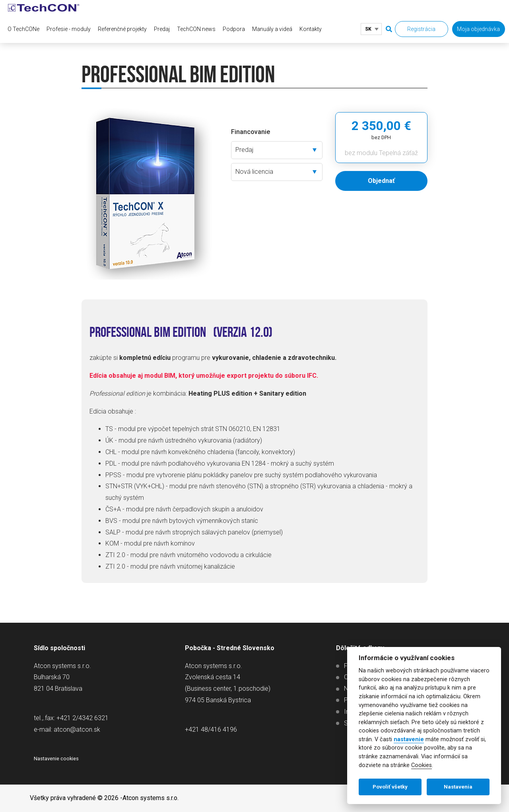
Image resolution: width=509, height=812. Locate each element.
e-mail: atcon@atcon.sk (67, 729)
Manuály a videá (272, 29)
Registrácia (421, 29)
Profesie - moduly (69, 29)
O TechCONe (23, 29)
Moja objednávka (478, 29)
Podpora (234, 29)
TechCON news (196, 29)
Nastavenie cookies (56, 759)
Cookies (422, 765)
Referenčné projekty (122, 29)
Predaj (162, 29)
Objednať (381, 181)
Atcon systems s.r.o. (151, 798)
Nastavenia (458, 787)
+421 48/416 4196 (211, 729)
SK (368, 29)
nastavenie (409, 739)
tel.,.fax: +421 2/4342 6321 (71, 718)
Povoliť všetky (390, 787)
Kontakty (311, 29)
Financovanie (251, 132)
